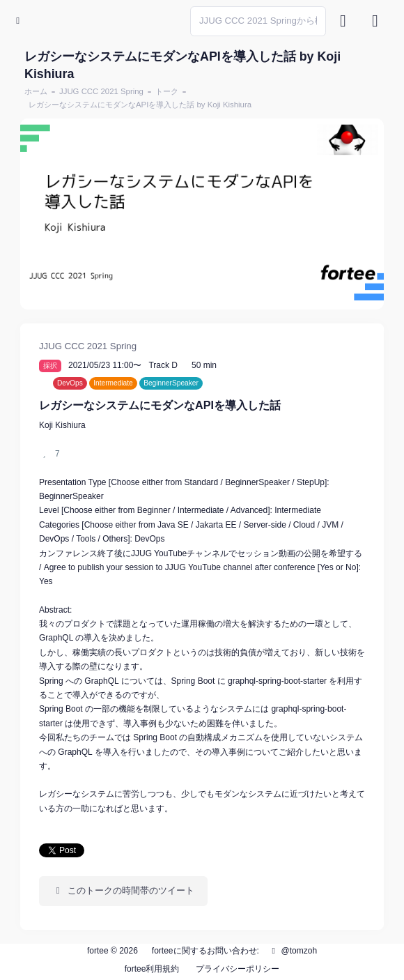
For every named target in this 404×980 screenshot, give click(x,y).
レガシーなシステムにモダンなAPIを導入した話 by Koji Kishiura (140, 105)
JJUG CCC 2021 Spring (101, 91)
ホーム (36, 91)
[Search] (258, 21)
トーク (167, 91)
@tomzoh (293, 951)
